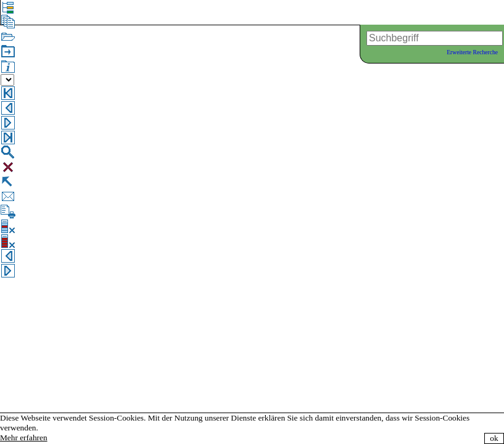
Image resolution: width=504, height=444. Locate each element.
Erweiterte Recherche (472, 52)
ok (494, 438)
